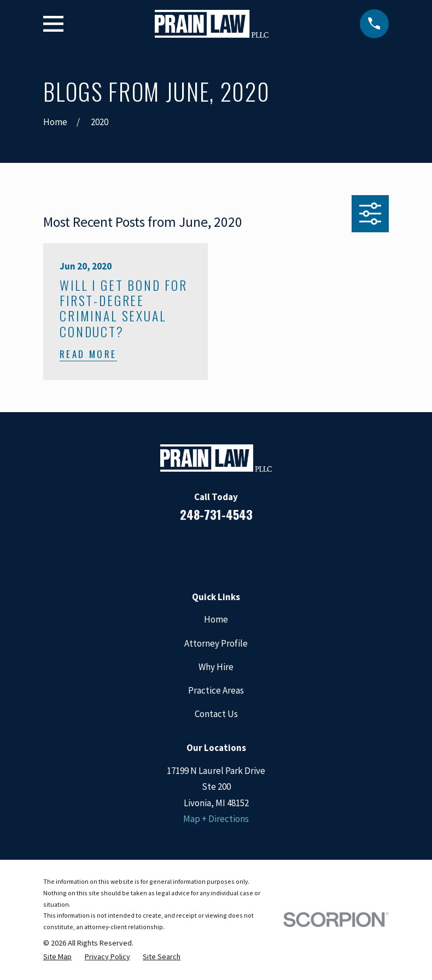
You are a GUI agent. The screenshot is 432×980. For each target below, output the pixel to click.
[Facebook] (172, 550)
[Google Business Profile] (231, 550)
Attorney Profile (216, 643)
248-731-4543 (216, 514)
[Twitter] (260, 550)
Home (216, 619)
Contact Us (216, 714)
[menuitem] (57, 957)
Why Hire (216, 667)
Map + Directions (216, 819)
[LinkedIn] (201, 550)
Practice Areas (216, 690)
